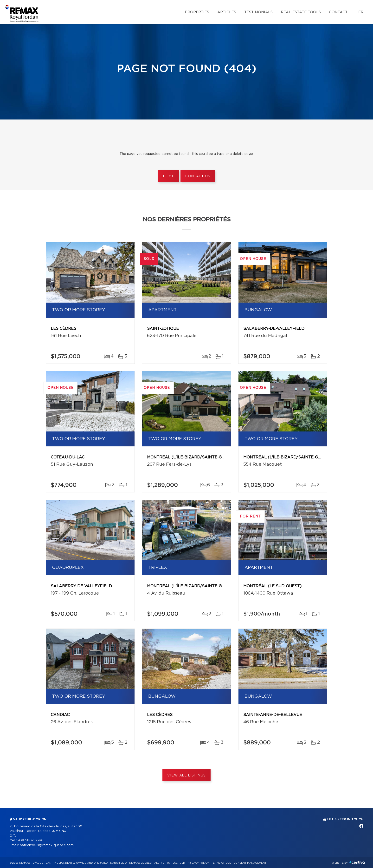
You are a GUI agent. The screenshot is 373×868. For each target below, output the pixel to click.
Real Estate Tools (301, 12)
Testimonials (258, 12)
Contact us (198, 176)
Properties (197, 12)
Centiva (357, 862)
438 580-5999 (30, 840)
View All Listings (186, 775)
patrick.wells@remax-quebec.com (47, 845)
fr (361, 12)
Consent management (250, 863)
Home (169, 176)
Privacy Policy (198, 863)
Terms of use (221, 863)
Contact (338, 12)
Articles (227, 12)
